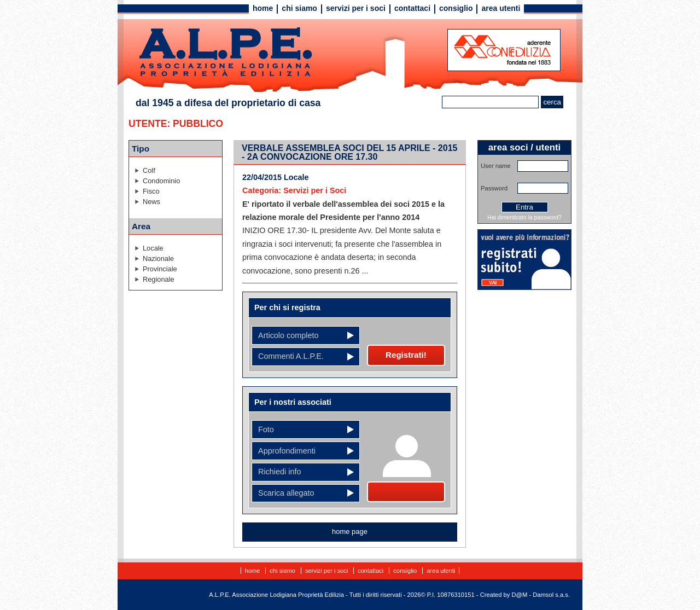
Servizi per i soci (356, 8)
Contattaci (412, 8)
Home (263, 8)
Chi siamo (299, 8)
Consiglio (456, 8)
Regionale (159, 279)
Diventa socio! (406, 492)
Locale (153, 248)
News (151, 202)
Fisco (151, 191)
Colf (149, 170)
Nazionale (158, 258)
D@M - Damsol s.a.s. (541, 595)
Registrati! (406, 355)
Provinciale (160, 269)
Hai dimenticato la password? (524, 217)
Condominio (161, 181)
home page (350, 531)
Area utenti (501, 8)
